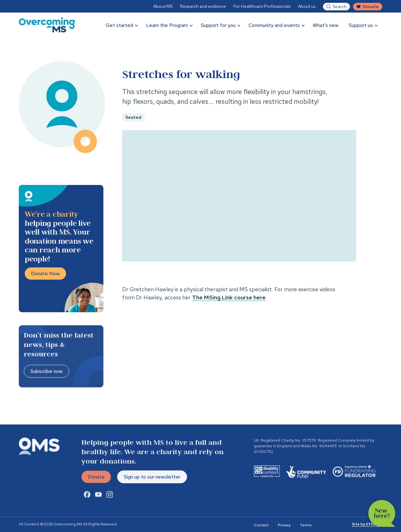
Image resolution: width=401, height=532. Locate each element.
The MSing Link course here (229, 297)
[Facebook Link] (87, 496)
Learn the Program (167, 25)
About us (307, 6)
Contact (261, 525)
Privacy (284, 525)
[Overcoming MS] (47, 25)
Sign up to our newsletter (152, 478)
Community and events (274, 25)
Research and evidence (203, 6)
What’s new (326, 25)
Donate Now (45, 274)
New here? (382, 514)
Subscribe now (47, 372)
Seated (133, 117)
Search (340, 7)
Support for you (218, 25)
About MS (163, 6)
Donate (371, 7)
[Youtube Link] (98, 496)
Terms (306, 525)
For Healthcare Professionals (262, 6)
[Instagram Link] (110, 496)
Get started (119, 25)
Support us (361, 25)
